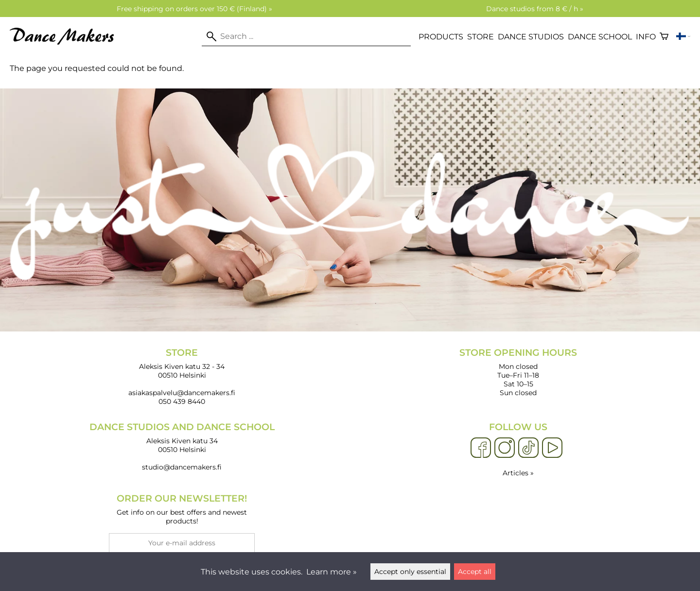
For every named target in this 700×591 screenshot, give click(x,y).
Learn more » (332, 572)
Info (646, 37)
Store (481, 37)
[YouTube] (552, 448)
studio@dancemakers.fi (182, 467)
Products (441, 37)
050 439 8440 (182, 401)
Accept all (475, 572)
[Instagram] (505, 448)
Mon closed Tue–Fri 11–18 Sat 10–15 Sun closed (518, 372)
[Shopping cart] (664, 36)
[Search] (306, 36)
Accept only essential (410, 572)
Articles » (518, 473)
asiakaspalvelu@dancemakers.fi (182, 393)
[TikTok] (528, 448)
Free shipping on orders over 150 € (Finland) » (194, 9)
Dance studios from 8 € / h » (535, 9)
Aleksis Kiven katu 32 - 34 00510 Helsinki (182, 363)
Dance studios (531, 37)
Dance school (600, 37)
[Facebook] (481, 448)
